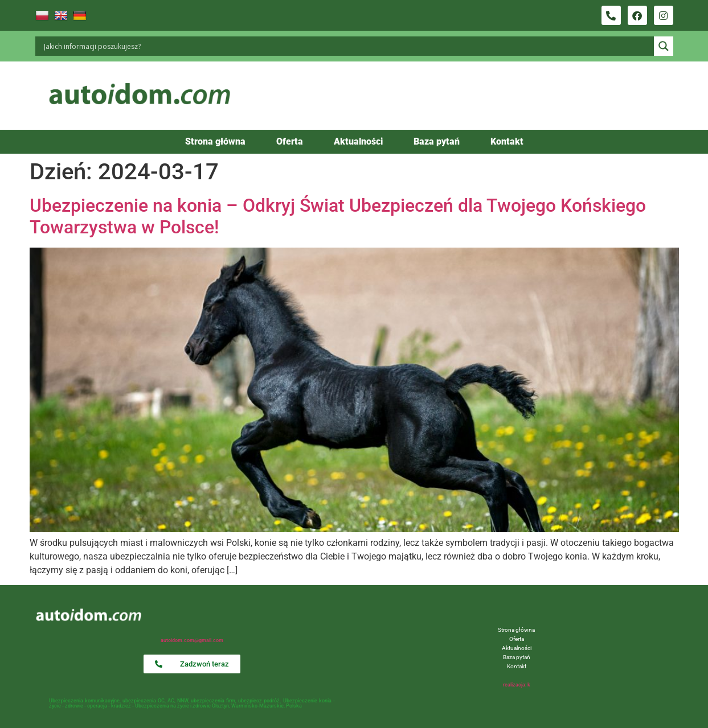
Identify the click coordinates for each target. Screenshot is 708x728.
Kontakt (507, 141)
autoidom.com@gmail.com (192, 640)
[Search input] (347, 46)
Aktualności (358, 141)
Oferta (290, 141)
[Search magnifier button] (664, 46)
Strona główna (215, 141)
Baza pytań (437, 141)
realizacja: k (517, 685)
